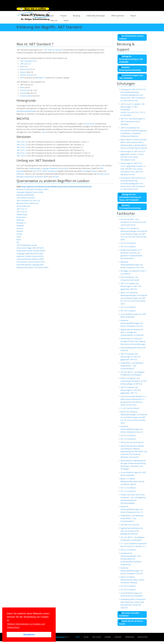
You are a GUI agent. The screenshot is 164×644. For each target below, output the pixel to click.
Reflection (20, 174)
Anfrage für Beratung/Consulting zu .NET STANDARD (131, 59)
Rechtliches (143, 637)
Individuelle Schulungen (96, 16)
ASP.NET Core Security (130, 525)
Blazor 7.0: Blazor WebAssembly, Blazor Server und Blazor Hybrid (133, 481)
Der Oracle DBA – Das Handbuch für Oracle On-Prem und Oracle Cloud (133, 222)
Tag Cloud (97, 637)
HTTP (39, 171)
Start (52, 16)
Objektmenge (34, 168)
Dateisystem (53, 171)
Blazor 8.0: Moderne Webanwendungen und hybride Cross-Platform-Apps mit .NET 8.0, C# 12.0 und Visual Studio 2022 (134, 417)
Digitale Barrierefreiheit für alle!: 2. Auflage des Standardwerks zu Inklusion (132, 332)
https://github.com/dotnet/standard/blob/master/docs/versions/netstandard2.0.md (56, 187)
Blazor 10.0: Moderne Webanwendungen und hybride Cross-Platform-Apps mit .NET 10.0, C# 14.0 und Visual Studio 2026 (134, 234)
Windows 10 (41, 78)
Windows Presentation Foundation (30, 177)
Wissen (133, 16)
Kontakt (118, 637)
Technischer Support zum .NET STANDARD (131, 77)
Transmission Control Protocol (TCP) (31, 262)
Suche (66, 20)
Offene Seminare (118, 16)
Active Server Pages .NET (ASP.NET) (30, 248)
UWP (22, 78)
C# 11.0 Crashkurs (128, 488)
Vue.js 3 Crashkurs (128, 550)
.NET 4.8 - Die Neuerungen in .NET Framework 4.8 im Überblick (133, 121)
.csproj (44, 132)
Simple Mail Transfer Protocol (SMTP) (31, 251)
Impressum (129, 637)
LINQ (66, 168)
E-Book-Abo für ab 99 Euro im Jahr (131, 622)
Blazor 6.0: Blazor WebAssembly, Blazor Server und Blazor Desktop (133, 580)
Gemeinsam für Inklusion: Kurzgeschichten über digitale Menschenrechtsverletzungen (133, 341)
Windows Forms (103, 174)
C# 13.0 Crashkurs (128, 307)
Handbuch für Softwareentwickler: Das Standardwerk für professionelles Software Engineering (131, 559)
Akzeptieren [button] (29, 635)
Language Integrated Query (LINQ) (30, 192)
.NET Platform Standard (53, 50)
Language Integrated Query (52, 168)
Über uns (54, 20)
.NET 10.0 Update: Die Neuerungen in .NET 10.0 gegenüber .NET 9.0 (131, 286)
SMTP (44, 171)
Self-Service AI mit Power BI (132, 442)
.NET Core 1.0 (22, 142)
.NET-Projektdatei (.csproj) (27, 245)
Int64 (102, 166)
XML (102, 168)
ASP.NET (55, 177)
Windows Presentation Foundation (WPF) (32, 189)
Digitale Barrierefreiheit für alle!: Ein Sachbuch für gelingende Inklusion (132, 531)
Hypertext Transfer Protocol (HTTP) (30, 256)
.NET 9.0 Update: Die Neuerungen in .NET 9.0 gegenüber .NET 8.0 (131, 357)
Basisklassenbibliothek (25, 111)
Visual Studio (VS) (23, 206)
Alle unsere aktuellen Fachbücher (129, 614)
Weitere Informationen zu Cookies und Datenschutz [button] (26, 626)
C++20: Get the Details (130, 408)
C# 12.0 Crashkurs (128, 435)
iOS (28, 69)
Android (30, 75)
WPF (46, 177)
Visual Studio (90, 124)
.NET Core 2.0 (25, 64)
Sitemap (108, 637)
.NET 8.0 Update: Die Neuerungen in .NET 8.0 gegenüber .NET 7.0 (131, 390)
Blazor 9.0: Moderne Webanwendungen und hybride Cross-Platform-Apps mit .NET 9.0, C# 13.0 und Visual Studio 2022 (134, 298)
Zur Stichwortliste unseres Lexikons (131, 37)
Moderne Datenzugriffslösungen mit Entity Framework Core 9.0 (132, 323)
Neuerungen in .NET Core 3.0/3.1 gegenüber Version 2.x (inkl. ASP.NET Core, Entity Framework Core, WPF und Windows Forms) (133, 169)
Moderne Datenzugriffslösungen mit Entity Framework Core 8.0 (132, 429)
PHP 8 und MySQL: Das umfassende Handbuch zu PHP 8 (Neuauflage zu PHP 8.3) (134, 381)
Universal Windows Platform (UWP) (30, 259)
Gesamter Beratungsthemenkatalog (130, 69)
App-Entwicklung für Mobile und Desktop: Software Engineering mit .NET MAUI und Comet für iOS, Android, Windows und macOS (134, 451)
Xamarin (23, 69)
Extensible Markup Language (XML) (30, 265)
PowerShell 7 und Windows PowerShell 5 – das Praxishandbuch (132, 366)
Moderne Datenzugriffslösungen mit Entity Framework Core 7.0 (132, 509)
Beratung (77, 16)
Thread (85, 171)
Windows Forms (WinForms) (27, 203)
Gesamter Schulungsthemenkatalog (130, 207)
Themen (63, 16)
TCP (35, 171)
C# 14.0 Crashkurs (128, 243)
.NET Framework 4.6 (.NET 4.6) (28, 201)
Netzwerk (20, 171)
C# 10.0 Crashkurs (128, 586)
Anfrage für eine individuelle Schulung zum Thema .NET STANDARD (130, 197)
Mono (22, 67)
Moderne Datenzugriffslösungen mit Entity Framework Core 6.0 (132, 571)
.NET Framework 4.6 (28, 61)
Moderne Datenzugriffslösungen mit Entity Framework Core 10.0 (132, 265)
